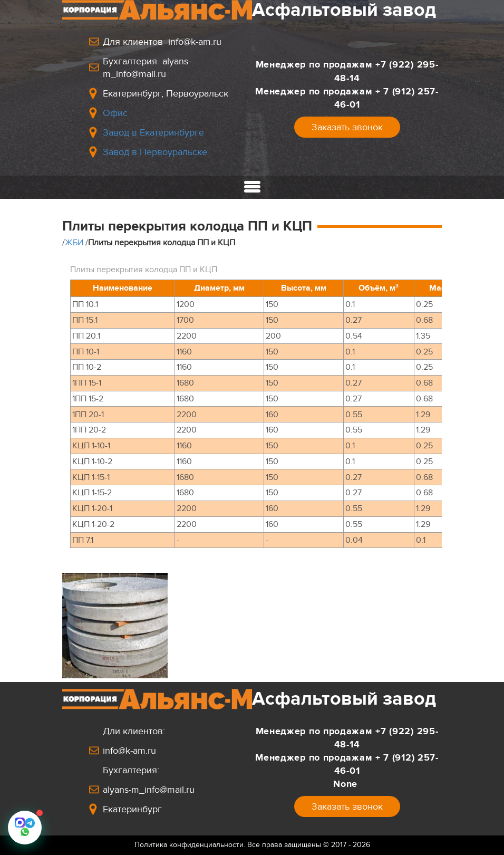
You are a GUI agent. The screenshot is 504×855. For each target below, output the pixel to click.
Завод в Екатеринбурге (153, 132)
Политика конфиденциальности (189, 845)
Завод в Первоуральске (155, 152)
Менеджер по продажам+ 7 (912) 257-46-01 (347, 98)
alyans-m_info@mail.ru (149, 790)
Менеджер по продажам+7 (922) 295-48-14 (347, 71)
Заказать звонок (347, 127)
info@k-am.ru (129, 751)
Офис (115, 113)
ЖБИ (74, 243)
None (347, 784)
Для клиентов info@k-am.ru (162, 42)
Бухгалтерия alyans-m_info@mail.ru (147, 68)
